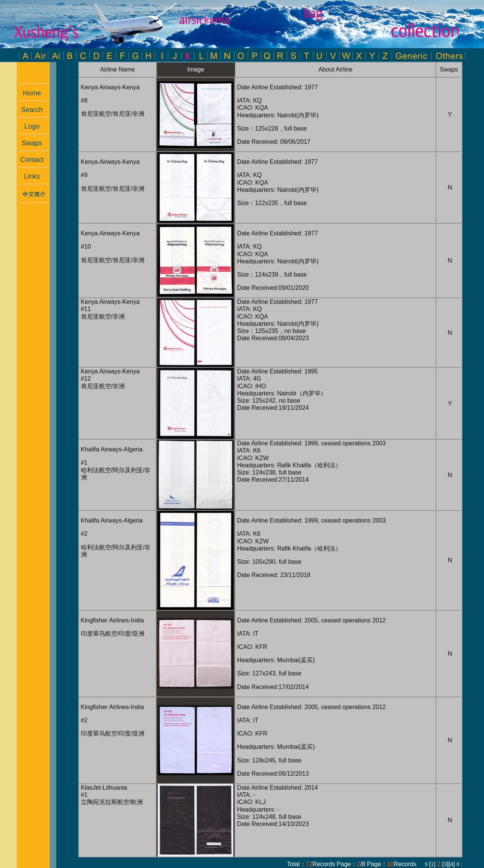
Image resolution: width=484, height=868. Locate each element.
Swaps (28, 143)
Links (28, 176)
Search (28, 110)
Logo (28, 126)
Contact (28, 160)
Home (28, 93)
